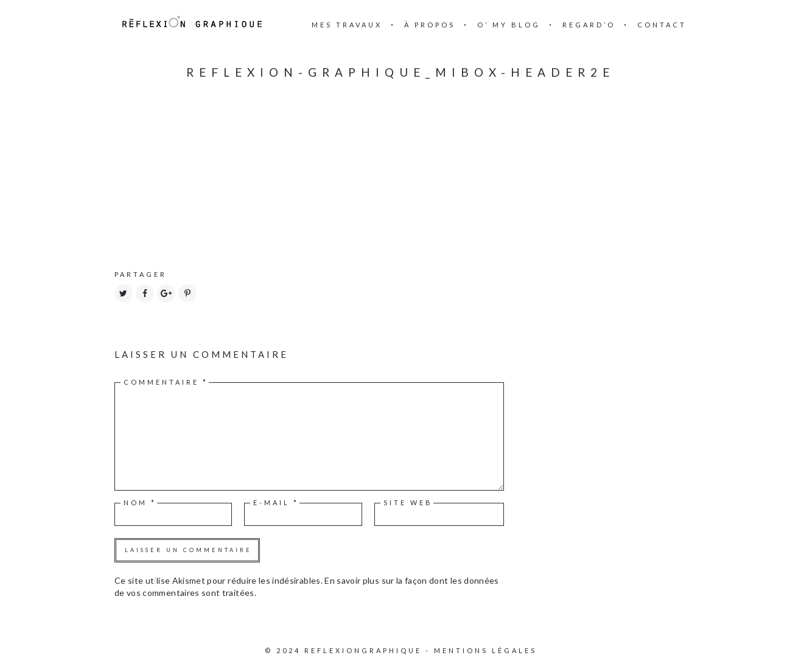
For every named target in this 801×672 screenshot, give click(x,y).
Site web (408, 502)
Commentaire (166, 382)
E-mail (276, 502)
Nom (140, 502)
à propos (430, 25)
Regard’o (589, 25)
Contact (662, 25)
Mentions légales (485, 650)
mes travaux (347, 25)
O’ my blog (509, 25)
